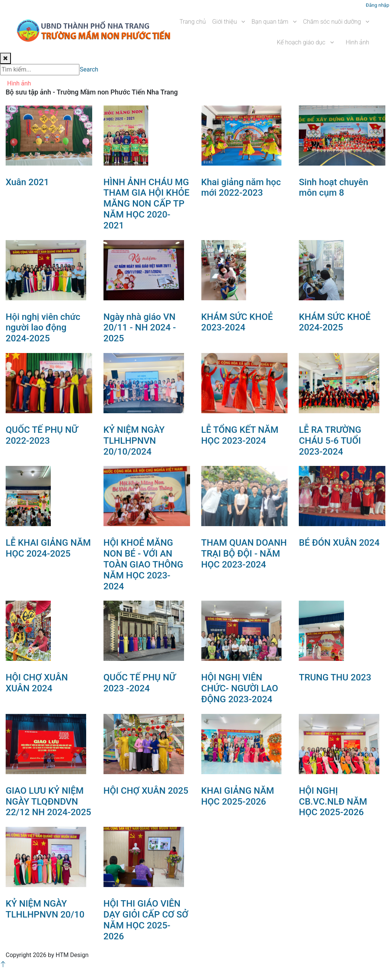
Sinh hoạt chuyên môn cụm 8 (333, 188)
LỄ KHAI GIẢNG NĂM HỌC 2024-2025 (48, 548)
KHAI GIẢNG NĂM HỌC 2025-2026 (238, 796)
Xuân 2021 (27, 182)
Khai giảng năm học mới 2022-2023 (241, 188)
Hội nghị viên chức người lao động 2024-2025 (43, 328)
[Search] (40, 70)
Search (89, 69)
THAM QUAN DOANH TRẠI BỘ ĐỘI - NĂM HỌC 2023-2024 (244, 554)
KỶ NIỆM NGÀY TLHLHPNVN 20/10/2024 (134, 441)
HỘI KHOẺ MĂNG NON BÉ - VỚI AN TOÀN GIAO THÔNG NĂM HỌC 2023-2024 (143, 564)
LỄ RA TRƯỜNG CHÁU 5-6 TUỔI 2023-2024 (330, 441)
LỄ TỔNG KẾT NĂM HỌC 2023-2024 (240, 435)
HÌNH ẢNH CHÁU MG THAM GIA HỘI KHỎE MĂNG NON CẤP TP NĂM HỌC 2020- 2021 (147, 204)
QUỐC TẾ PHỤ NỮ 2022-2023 (42, 435)
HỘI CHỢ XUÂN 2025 (146, 791)
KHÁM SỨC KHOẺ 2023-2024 (237, 322)
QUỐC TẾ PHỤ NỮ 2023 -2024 (140, 683)
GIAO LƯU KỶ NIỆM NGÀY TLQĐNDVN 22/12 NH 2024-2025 (48, 802)
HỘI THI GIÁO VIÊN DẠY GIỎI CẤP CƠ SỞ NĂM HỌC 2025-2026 (146, 920)
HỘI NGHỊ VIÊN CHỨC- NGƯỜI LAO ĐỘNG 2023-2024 (240, 688)
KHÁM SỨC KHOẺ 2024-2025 (335, 322)
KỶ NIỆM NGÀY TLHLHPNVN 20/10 (45, 909)
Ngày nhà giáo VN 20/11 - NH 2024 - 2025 (140, 328)
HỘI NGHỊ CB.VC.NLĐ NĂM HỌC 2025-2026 (333, 802)
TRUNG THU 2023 (335, 677)
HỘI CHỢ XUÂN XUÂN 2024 (37, 683)
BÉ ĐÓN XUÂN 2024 (339, 543)
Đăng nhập (377, 5)
